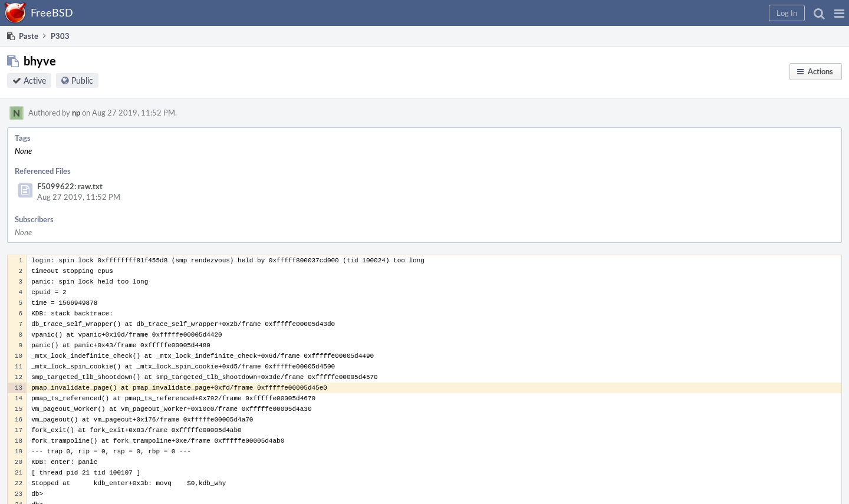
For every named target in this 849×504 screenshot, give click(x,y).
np (76, 113)
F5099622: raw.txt (70, 186)
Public (82, 80)
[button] (839, 13)
